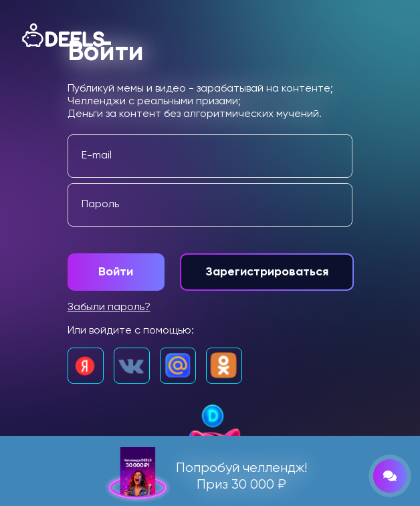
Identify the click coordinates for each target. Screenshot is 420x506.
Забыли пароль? (109, 307)
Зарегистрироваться (267, 272)
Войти (116, 272)
